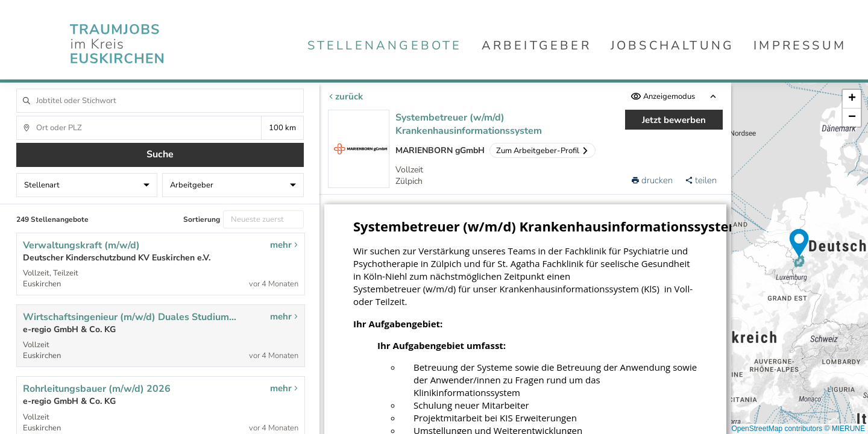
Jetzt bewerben (674, 120)
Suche (160, 154)
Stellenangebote (385, 46)
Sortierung (202, 219)
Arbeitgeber (536, 46)
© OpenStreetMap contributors (773, 429)
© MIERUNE (844, 429)
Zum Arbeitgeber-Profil (542, 151)
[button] (799, 244)
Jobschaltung (672, 46)
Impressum (800, 46)
